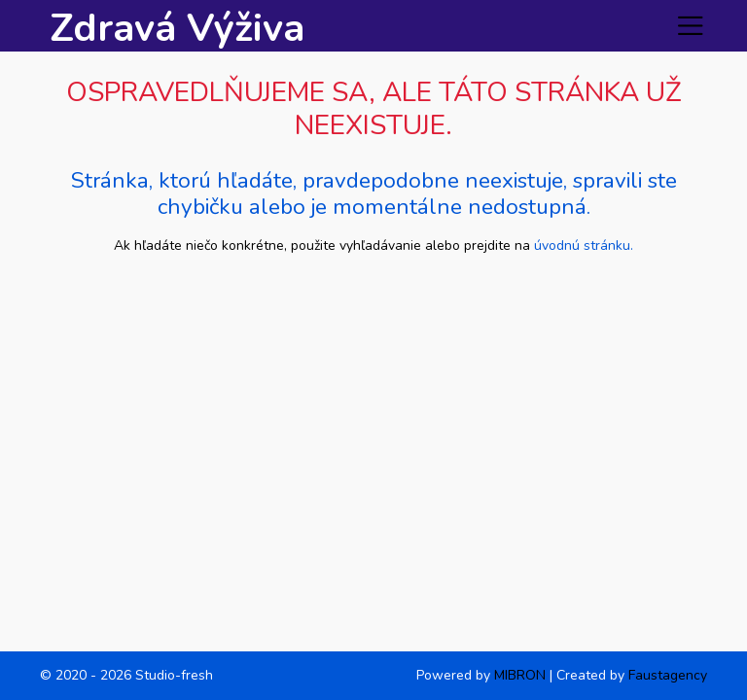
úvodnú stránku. (584, 245)
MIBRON (520, 675)
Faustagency (668, 675)
